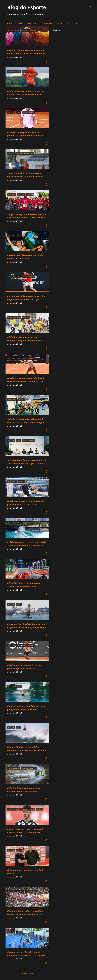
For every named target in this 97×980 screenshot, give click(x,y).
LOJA (75, 24)
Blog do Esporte (27, 7)
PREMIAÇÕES (63, 24)
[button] (46, 62)
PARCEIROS (32, 24)
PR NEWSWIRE (47, 24)
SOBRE (20, 24)
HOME (10, 24)
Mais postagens (27, 974)
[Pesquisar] (90, 7)
